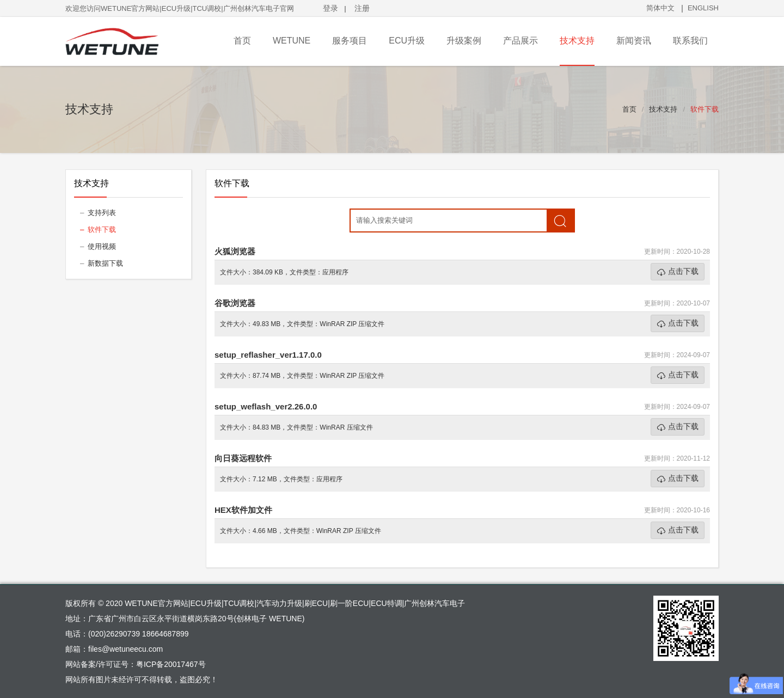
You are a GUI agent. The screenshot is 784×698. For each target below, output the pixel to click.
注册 (362, 8)
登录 (330, 8)
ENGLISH (703, 8)
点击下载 (683, 271)
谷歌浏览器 (235, 303)
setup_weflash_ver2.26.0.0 (266, 406)
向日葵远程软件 (243, 458)
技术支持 (663, 109)
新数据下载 (105, 263)
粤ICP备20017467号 (171, 664)
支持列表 (102, 213)
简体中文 (660, 8)
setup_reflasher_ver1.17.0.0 (268, 355)
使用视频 (102, 246)
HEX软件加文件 (243, 510)
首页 (629, 109)
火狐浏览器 (235, 251)
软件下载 (705, 109)
